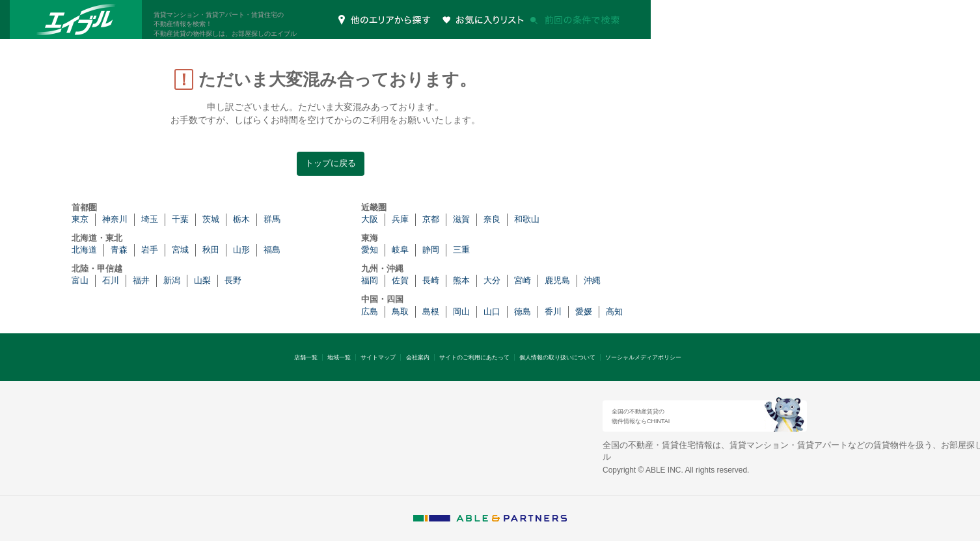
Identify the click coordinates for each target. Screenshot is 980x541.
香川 (553, 312)
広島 (370, 312)
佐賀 (400, 280)
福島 (272, 250)
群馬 (272, 219)
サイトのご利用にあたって (474, 357)
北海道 (84, 250)
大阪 (370, 219)
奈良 (492, 219)
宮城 (180, 250)
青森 (119, 250)
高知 (614, 312)
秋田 (211, 250)
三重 (461, 250)
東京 (80, 219)
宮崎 (523, 280)
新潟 (172, 280)
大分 (492, 280)
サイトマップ (378, 357)
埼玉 (150, 219)
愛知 (370, 250)
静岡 (431, 250)
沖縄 (592, 280)
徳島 (523, 312)
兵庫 (400, 219)
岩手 (150, 250)
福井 (141, 280)
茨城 (211, 219)
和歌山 (527, 219)
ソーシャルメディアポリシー (643, 357)
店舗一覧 (306, 357)
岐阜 (400, 250)
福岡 (370, 280)
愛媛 (584, 312)
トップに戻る (331, 163)
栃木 (241, 219)
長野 (233, 280)
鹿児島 (557, 280)
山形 (241, 250)
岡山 (461, 312)
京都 (431, 219)
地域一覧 (339, 357)
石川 (111, 280)
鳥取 (400, 312)
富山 (80, 280)
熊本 (461, 280)
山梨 (202, 280)
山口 (492, 312)
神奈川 (115, 219)
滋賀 (461, 219)
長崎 (431, 280)
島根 (431, 312)
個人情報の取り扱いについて (557, 357)
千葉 (180, 219)
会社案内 (418, 357)
